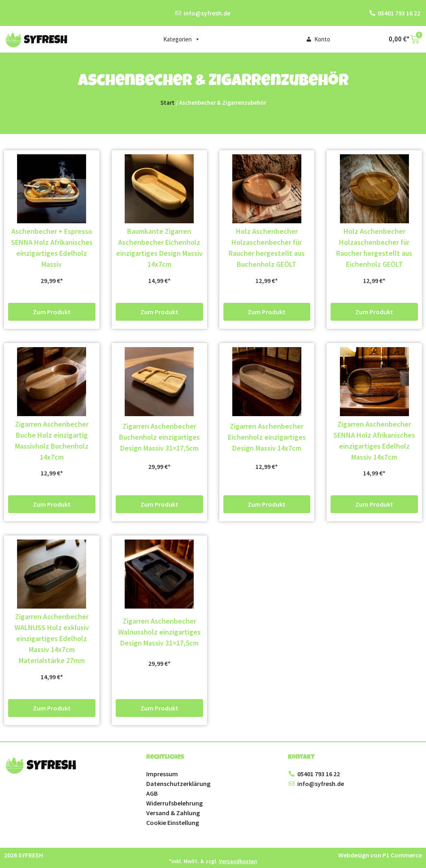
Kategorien (182, 39)
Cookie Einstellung (173, 823)
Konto (322, 39)
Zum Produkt (52, 312)
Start (168, 103)
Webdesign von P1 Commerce (380, 855)
